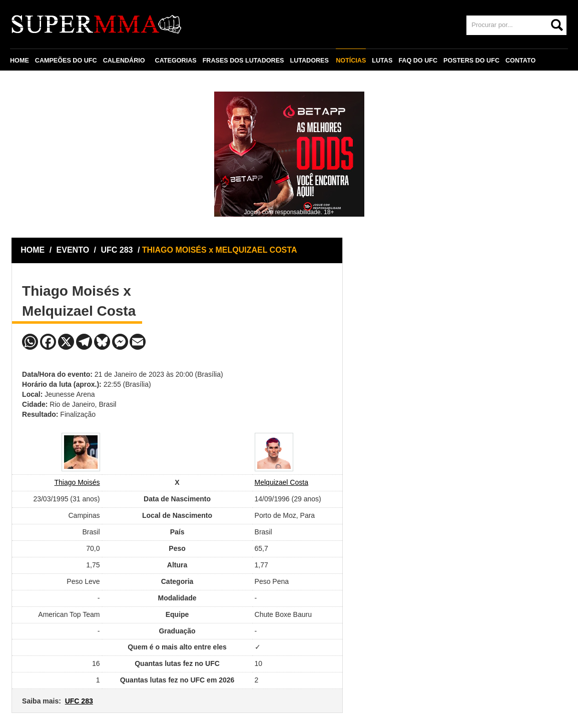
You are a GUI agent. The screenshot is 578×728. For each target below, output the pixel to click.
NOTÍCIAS (350, 61)
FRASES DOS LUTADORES (243, 61)
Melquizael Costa (281, 482)
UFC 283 (118, 250)
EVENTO (73, 250)
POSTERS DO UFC (470, 61)
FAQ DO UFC (417, 61)
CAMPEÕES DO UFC (66, 61)
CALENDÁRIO (124, 61)
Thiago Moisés (77, 482)
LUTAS (381, 61)
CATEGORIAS (176, 61)
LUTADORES (309, 61)
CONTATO (519, 61)
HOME (20, 61)
